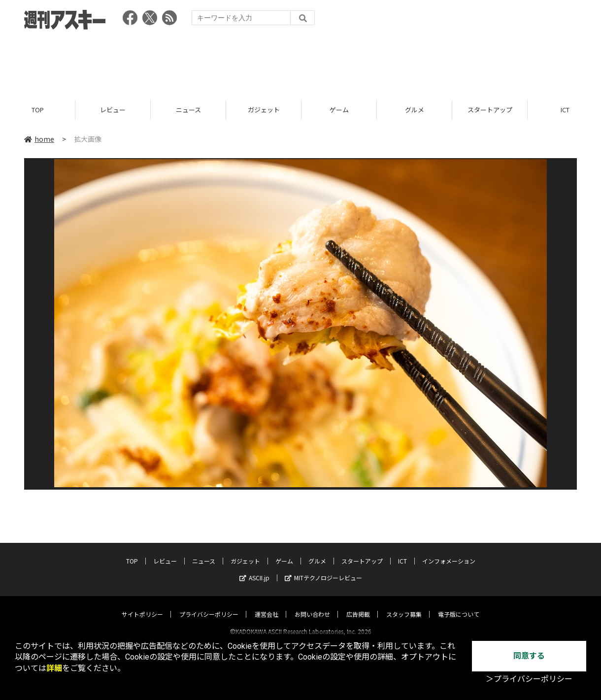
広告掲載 (358, 605)
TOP (38, 110)
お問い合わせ (312, 605)
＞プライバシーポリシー (529, 679)
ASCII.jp (254, 569)
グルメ (415, 110)
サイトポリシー (142, 605)
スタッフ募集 (404, 605)
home (39, 139)
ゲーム (339, 110)
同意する (529, 656)
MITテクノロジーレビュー (323, 569)
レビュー (113, 110)
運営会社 (267, 605)
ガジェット (264, 110)
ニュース (188, 110)
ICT (402, 552)
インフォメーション (449, 552)
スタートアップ (490, 110)
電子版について (459, 605)
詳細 (54, 668)
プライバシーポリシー (209, 605)
